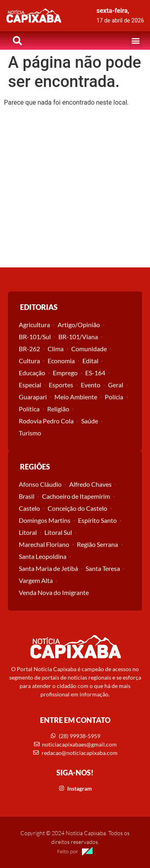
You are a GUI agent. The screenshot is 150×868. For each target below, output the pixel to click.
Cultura (29, 361)
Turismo (30, 433)
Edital (90, 361)
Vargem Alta (36, 580)
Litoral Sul (58, 532)
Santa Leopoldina (43, 556)
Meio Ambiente (76, 397)
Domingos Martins (45, 520)
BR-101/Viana (78, 337)
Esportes (61, 385)
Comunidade (89, 349)
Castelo (29, 508)
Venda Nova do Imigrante (54, 592)
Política (29, 409)
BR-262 (29, 349)
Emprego (65, 373)
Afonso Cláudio (40, 484)
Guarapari (33, 397)
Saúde (90, 421)
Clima (56, 349)
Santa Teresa (103, 568)
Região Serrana (97, 544)
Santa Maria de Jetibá (48, 568)
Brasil (27, 496)
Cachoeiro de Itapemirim (76, 496)
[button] (135, 41)
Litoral (28, 532)
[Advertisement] (75, 188)
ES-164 (95, 373)
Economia (61, 361)
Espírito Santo (97, 520)
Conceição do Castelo (77, 508)
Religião (58, 409)
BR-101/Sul (35, 337)
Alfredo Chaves (90, 484)
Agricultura (34, 325)
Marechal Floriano (44, 544)
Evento (91, 385)
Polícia (114, 397)
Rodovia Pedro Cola (46, 421)
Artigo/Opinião (79, 325)
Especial (30, 385)
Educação (32, 373)
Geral (116, 385)
